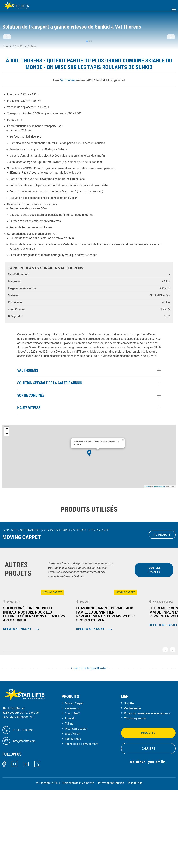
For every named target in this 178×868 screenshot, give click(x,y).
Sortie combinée (31, 449)
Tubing (69, 802)
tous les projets (154, 624)
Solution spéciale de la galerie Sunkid (50, 437)
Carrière (148, 827)
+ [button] (7, 483)
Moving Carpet (74, 782)
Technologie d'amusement (82, 822)
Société (129, 782)
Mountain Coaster (76, 807)
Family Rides (73, 817)
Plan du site (135, 861)
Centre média (133, 787)
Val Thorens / (69, 134)
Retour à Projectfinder (89, 746)
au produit (162, 588)
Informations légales (111, 861)
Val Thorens (28, 424)
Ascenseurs (72, 787)
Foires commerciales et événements (147, 792)
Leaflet (147, 540)
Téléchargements (135, 797)
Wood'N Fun (72, 812)
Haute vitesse (29, 462)
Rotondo (70, 797)
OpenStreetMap (159, 540)
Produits (148, 811)
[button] (7, 64)
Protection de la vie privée (78, 861)
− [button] (7, 487)
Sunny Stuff (72, 792)
